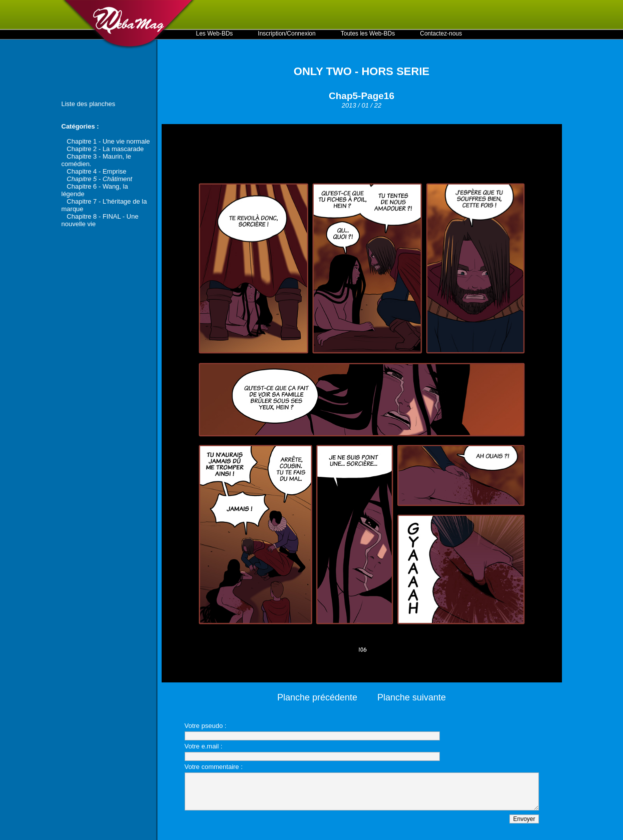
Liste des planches (89, 104)
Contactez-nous (441, 34)
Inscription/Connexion (286, 34)
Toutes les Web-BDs (368, 34)
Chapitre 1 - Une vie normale (108, 141)
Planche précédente (317, 697)
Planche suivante (412, 697)
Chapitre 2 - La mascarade (105, 149)
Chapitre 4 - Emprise (96, 171)
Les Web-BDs (215, 34)
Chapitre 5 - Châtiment (99, 179)
